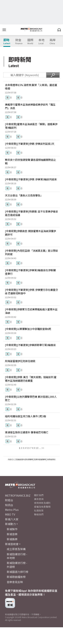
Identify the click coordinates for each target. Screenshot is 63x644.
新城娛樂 (12, 539)
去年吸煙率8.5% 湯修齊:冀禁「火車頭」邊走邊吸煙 (31, 87)
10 (37, 448)
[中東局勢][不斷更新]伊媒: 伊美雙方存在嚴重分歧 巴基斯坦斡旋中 (32, 291)
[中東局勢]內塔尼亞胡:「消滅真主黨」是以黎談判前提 (32, 252)
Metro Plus (12, 510)
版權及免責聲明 (42, 507)
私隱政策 (39, 510)
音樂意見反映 (15, 582)
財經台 (9, 500)
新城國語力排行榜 (17, 572)
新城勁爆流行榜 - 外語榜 (17, 565)
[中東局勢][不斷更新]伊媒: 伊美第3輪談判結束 (31, 179)
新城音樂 (12, 534)
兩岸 (53, 41)
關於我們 (39, 495)
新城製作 (12, 529)
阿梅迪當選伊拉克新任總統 (20, 361)
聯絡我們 (39, 514)
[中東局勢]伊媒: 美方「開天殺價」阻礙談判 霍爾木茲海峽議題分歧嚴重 (31, 379)
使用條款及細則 (42, 503)
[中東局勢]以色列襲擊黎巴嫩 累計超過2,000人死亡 (31, 398)
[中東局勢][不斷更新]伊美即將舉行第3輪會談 (30, 345)
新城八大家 (12, 519)
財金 (19, 41)
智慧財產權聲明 (40, 459)
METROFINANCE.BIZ (18, 495)
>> (43, 448)
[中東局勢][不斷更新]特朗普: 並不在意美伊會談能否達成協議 (32, 213)
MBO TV (10, 514)
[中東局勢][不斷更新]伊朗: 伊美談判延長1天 (30, 144)
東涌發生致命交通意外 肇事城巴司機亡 (27, 432)
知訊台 (9, 505)
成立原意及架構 (16, 549)
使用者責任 (51, 459)
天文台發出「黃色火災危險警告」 (24, 195)
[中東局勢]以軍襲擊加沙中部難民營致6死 (28, 329)
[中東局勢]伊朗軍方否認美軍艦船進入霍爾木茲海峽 (31, 311)
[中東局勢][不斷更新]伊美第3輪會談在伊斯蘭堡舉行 (30, 272)
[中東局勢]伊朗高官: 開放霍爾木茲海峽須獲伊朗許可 (30, 233)
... (40, 448)
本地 (41, 41)
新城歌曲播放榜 (16, 577)
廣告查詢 (39, 499)
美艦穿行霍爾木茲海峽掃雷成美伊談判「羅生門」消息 (30, 106)
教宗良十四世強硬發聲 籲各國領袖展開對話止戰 (30, 161)
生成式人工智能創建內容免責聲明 (20, 459)
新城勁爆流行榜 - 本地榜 (17, 556)
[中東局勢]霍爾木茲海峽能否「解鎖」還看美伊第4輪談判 (31, 126)
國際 (30, 41)
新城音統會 (12, 544)
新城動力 (10, 524)
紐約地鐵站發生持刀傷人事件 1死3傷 (26, 416)
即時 (7, 41)
